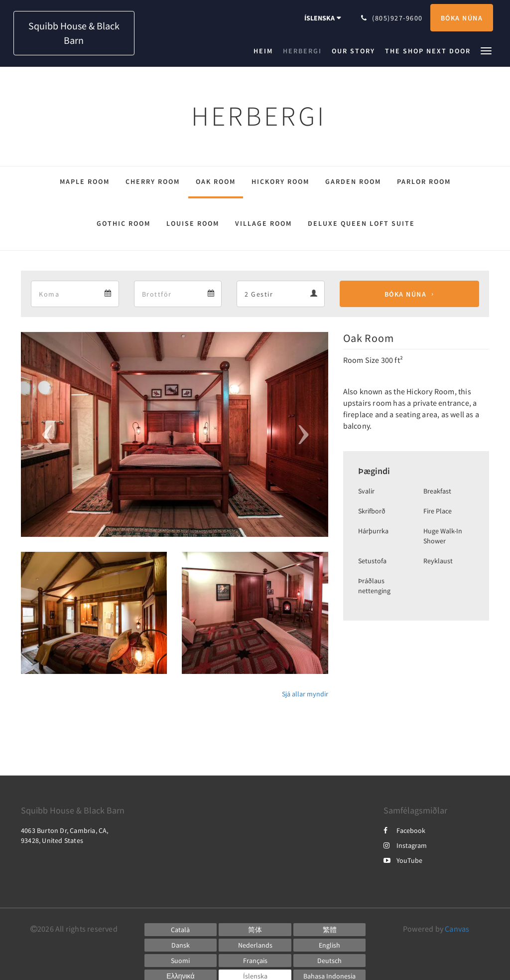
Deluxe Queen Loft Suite (361, 223)
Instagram (405, 845)
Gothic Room (124, 223)
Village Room (263, 223)
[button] (486, 50)
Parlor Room (424, 181)
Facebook (404, 830)
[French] (255, 961)
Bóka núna (406, 294)
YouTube (403, 860)
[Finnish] (181, 961)
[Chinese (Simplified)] (255, 930)
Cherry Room (153, 181)
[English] (330, 945)
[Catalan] (181, 930)
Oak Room (216, 181)
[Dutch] (255, 945)
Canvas (457, 929)
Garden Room (353, 181)
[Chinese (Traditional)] (330, 930)
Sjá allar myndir (305, 694)
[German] (330, 961)
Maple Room (85, 181)
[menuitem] (266, 51)
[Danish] (181, 945)
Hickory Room (280, 181)
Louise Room (193, 223)
